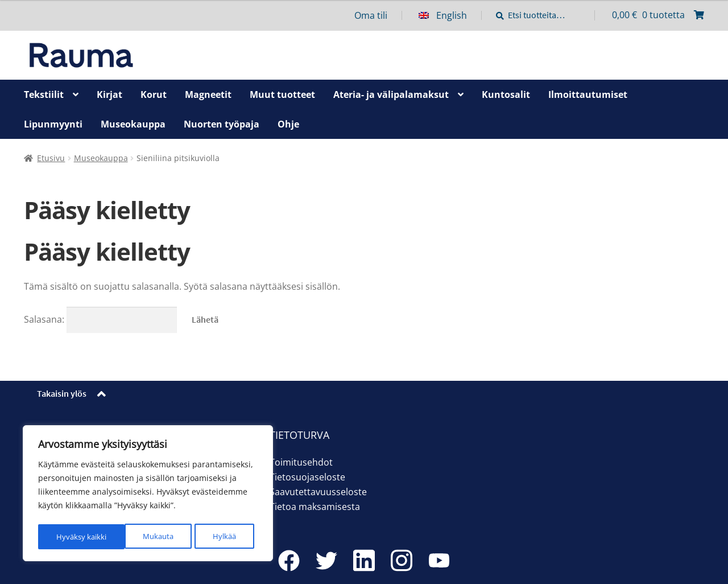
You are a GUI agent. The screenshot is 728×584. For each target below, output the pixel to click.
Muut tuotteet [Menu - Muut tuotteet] (282, 94)
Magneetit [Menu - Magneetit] (208, 94)
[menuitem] (450, 15)
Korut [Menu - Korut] (154, 94)
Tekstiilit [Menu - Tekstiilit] (44, 94)
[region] (148, 495)
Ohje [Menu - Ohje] (288, 124)
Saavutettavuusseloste (318, 492)
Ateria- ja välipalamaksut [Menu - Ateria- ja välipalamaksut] (391, 94)
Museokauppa (101, 158)
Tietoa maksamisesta (315, 507)
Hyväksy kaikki (214, 536)
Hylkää (138, 536)
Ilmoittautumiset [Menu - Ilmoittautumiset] (588, 94)
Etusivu (51, 158)
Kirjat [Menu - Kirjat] (109, 94)
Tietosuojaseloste (307, 477)
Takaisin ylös (62, 393)
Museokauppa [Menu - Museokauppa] (133, 124)
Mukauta (71, 536)
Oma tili (371, 15)
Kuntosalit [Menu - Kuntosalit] (506, 94)
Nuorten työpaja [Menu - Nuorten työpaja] (222, 124)
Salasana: (100, 319)
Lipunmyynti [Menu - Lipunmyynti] (53, 124)
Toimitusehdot (301, 462)
